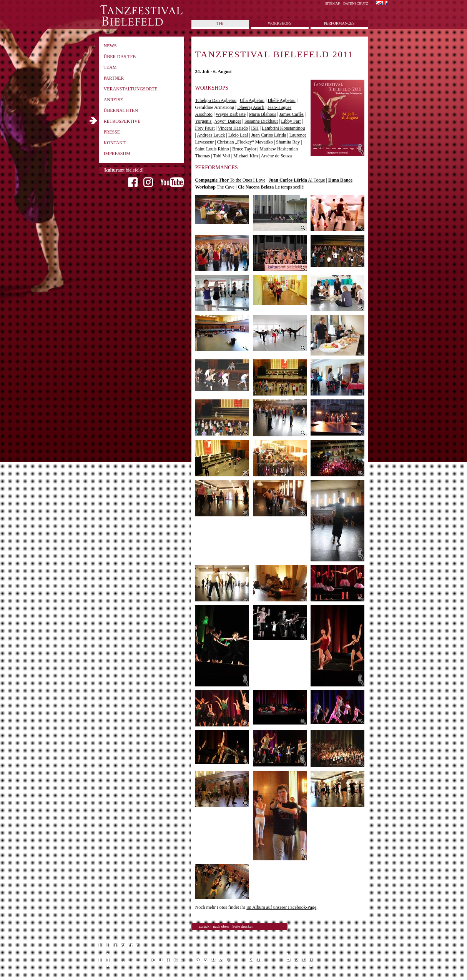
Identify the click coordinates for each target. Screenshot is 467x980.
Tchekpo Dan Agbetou (216, 100)
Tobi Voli (221, 156)
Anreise (114, 100)
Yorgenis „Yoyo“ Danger (218, 121)
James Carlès (292, 114)
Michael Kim (246, 156)
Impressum (117, 154)
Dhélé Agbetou (281, 100)
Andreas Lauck (211, 135)
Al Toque (297, 180)
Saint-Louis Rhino (212, 149)
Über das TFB (120, 57)
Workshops (280, 23)
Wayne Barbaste (231, 114)
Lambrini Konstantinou (283, 128)
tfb (220, 23)
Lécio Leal (238, 135)
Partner (114, 78)
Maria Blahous (262, 114)
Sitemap (332, 3)
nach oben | (222, 926)
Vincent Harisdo (233, 128)
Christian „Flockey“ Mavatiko (245, 142)
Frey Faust (205, 128)
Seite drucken (243, 926)
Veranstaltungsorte (131, 89)
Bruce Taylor (244, 149)
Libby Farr (291, 121)
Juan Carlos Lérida (269, 135)
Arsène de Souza (277, 156)
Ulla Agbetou (252, 100)
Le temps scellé (271, 187)
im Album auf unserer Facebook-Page (281, 907)
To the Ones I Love (230, 180)
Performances (339, 23)
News (110, 46)
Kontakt (115, 143)
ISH (255, 128)
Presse (112, 132)
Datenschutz (356, 3)
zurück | (205, 926)
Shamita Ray (288, 142)
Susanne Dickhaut (261, 121)
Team (110, 67)
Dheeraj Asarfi (251, 107)
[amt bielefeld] (124, 170)
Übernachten (121, 110)
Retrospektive (122, 121)
